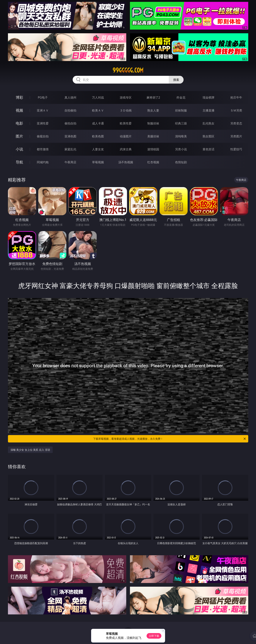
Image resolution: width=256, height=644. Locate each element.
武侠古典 (126, 149)
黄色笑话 (208, 149)
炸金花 (181, 97)
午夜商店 (70, 162)
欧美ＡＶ (98, 110)
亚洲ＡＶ (43, 110)
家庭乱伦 (70, 149)
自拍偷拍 (70, 110)
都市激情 (43, 149)
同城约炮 (43, 162)
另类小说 (181, 149)
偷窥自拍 (43, 136)
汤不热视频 (126, 162)
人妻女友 (98, 149)
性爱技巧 (236, 149)
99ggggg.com (128, 70)
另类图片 (236, 136)
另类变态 (236, 123)
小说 (19, 149)
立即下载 (154, 636)
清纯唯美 (181, 136)
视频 (19, 110)
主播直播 (208, 110)
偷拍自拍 (70, 123)
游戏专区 (126, 97)
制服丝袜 (153, 123)
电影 (19, 123)
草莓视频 (98, 162)
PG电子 (43, 97)
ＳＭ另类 (236, 110)
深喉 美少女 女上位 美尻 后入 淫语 (30, 450)
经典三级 (181, 123)
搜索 (176, 80)
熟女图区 (208, 136)
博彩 (19, 97)
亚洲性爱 (43, 123)
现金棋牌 (208, 97)
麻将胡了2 (153, 97)
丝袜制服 (181, 110)
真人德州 (70, 97)
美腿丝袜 (153, 136)
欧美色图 (98, 136)
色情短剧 (181, 162)
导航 (19, 162)
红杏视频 (153, 162)
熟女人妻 (153, 110)
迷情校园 (153, 149)
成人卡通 (98, 123)
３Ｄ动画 (126, 110)
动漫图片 (126, 136)
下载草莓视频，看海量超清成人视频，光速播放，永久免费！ (170, 439)
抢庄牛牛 (236, 97)
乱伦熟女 (208, 123)
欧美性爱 (126, 123)
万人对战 (98, 97)
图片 (19, 136)
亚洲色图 (70, 136)
